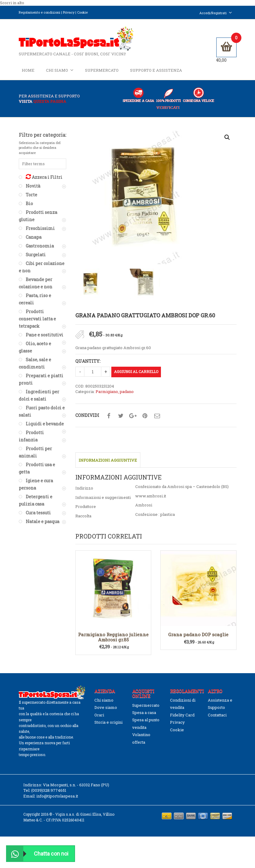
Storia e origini (108, 722)
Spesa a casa (144, 713)
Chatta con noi (38, 854)
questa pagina (50, 102)
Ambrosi (144, 505)
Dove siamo (106, 708)
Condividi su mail (157, 416)
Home (28, 70)
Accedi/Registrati (216, 13)
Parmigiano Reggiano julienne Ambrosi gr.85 (113, 637)
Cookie (82, 12)
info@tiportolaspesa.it (57, 796)
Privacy (69, 12)
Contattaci (217, 715)
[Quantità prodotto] (93, 372)
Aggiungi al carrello (136, 372)
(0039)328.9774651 (49, 791)
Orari (99, 715)
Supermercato (102, 70)
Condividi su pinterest (145, 416)
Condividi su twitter (121, 416)
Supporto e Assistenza (156, 70)
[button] (227, 137)
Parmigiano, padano (115, 392)
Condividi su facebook (109, 416)
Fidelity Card (182, 715)
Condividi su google (133, 416)
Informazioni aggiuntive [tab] (108, 460)
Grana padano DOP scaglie (198, 635)
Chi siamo (60, 70)
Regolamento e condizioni (39, 12)
